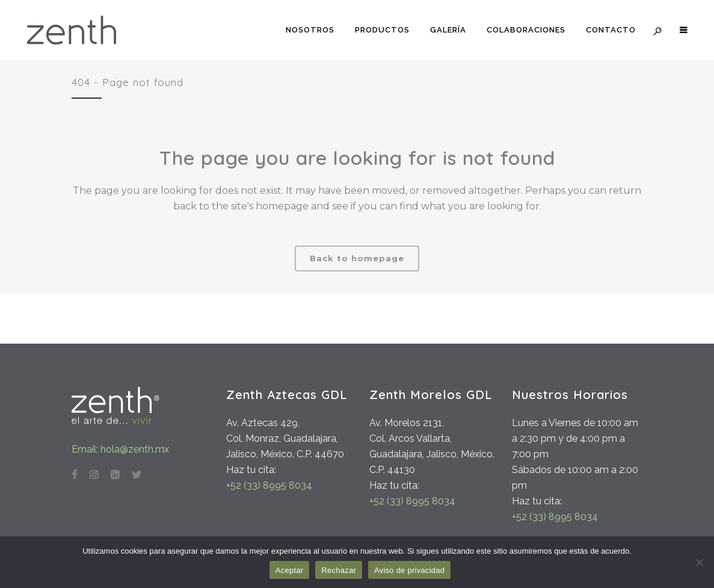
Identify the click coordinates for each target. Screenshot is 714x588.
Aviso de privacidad (409, 570)
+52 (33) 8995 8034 (269, 485)
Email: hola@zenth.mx (120, 449)
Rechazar (339, 570)
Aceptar (290, 570)
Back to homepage (357, 258)
